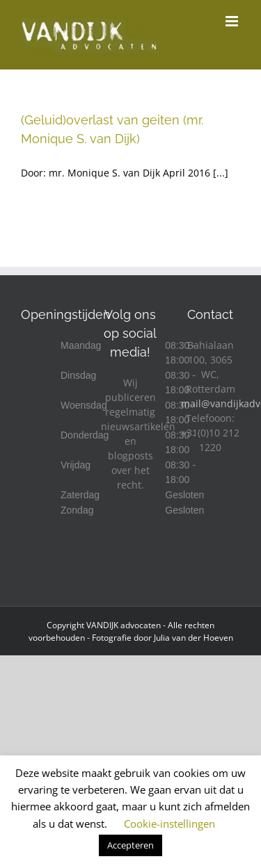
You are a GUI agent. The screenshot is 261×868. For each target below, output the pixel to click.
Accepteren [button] (130, 845)
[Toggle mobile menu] (233, 21)
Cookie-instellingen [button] (169, 824)
